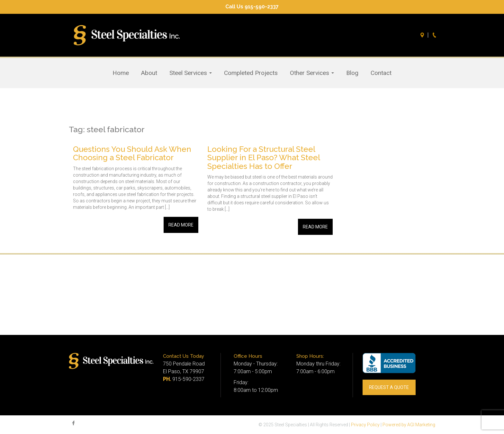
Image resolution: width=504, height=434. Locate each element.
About (149, 73)
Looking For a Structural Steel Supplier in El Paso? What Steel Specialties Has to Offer (264, 158)
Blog (352, 73)
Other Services (312, 73)
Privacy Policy (365, 425)
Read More (181, 225)
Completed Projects (251, 73)
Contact (381, 73)
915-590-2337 (188, 379)
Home (121, 73)
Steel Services (191, 73)
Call (435, 35)
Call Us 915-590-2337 (252, 7)
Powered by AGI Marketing (409, 425)
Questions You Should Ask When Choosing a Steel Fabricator (132, 153)
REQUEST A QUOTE (389, 387)
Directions (423, 35)
